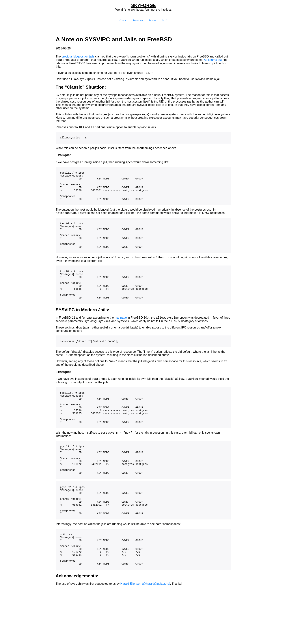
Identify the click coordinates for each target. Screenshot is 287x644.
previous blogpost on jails (78, 56)
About (153, 20)
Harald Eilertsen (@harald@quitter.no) (145, 630)
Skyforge (144, 5)
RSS (165, 20)
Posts (122, 20)
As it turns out (213, 60)
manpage (121, 337)
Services (137, 20)
